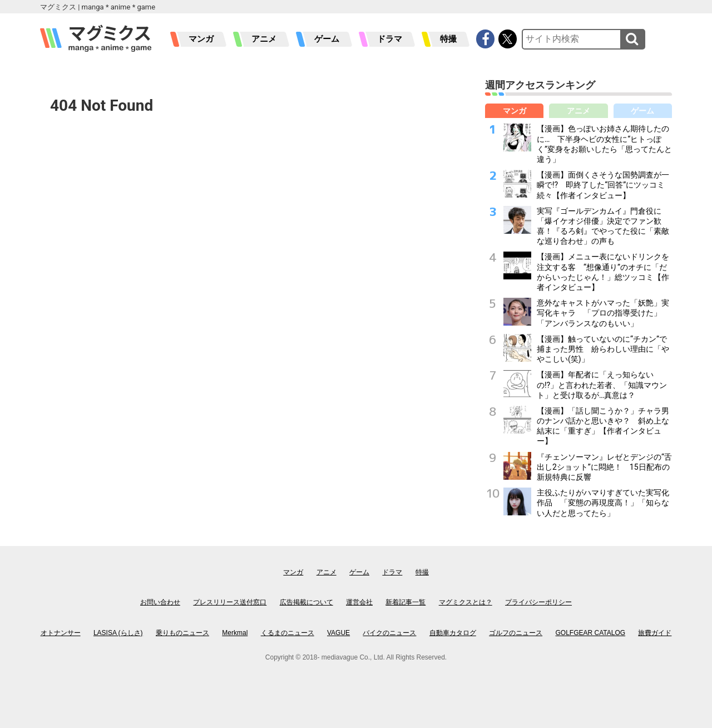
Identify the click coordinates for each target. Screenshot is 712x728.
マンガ (201, 39)
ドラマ (390, 39)
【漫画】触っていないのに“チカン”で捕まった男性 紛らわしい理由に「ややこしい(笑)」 (603, 349)
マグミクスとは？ (466, 602)
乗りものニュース (182, 633)
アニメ (264, 39)
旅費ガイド (655, 633)
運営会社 (359, 602)
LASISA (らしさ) (118, 633)
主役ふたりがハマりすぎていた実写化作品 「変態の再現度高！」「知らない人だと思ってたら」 (603, 503)
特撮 (448, 39)
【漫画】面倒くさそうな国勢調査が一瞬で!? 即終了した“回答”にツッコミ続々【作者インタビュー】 (603, 185)
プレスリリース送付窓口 (230, 602)
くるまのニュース (288, 633)
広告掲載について (306, 602)
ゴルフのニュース (516, 633)
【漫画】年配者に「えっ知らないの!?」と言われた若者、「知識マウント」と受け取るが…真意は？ (602, 385)
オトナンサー (61, 633)
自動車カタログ (453, 633)
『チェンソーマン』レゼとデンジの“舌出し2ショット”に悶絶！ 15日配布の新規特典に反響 (604, 467)
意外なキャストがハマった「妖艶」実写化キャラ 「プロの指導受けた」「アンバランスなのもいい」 (603, 313)
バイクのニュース (389, 633)
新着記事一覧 (406, 602)
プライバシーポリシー (538, 602)
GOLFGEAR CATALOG (591, 633)
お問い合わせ (160, 602)
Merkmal (235, 633)
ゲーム (327, 39)
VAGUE (338, 633)
